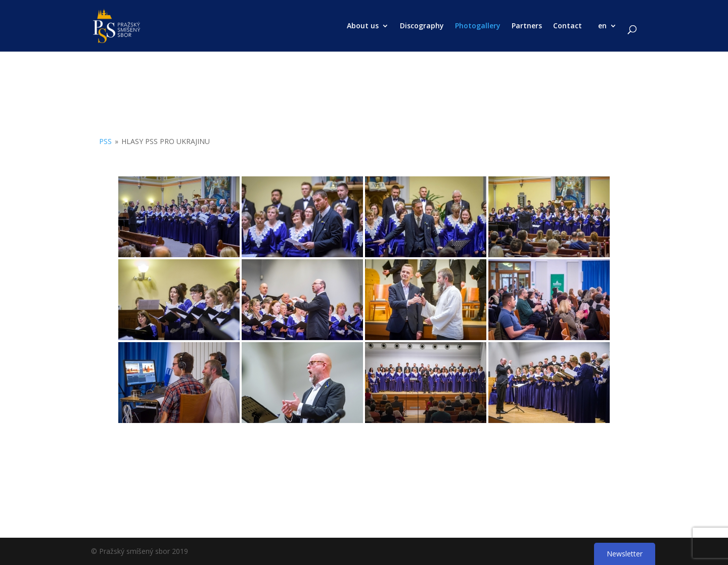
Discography (422, 26)
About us (363, 26)
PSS (105, 141)
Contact (567, 26)
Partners (527, 26)
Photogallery (478, 26)
